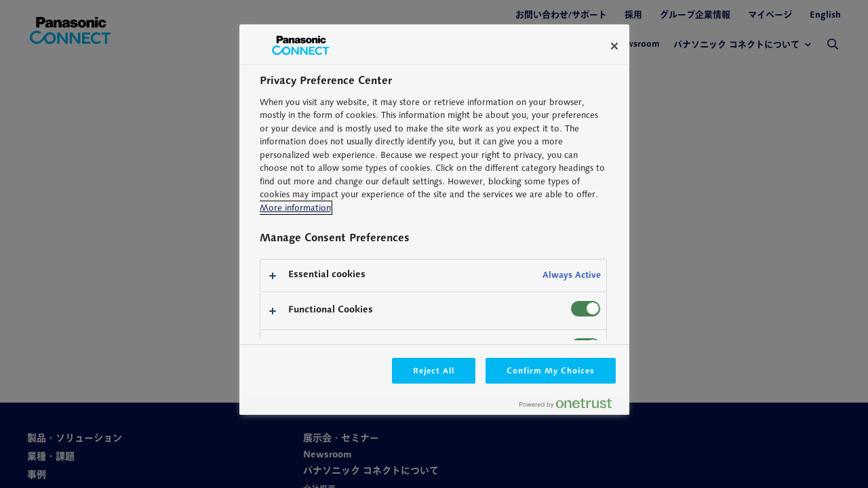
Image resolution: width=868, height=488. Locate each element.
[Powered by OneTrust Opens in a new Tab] (571, 406)
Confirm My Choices (550, 370)
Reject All (434, 370)
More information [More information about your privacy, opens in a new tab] (295, 208)
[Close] (614, 46)
